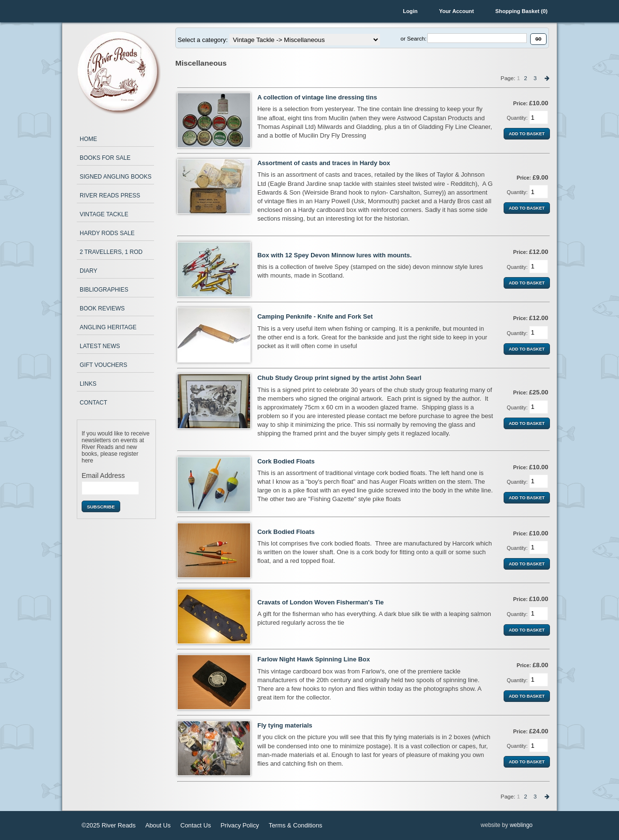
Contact (93, 403)
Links (88, 384)
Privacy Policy (240, 825)
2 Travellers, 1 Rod (111, 252)
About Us (158, 825)
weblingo (521, 825)
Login (410, 11)
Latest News (100, 346)
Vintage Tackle (104, 214)
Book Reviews (102, 308)
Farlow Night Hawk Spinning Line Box (314, 659)
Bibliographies (104, 290)
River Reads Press (110, 196)
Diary (88, 271)
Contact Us (196, 825)
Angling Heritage (108, 327)
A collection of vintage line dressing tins (317, 97)
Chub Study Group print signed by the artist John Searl (339, 378)
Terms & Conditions (295, 825)
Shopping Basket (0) (521, 11)
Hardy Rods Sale (107, 233)
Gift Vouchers (103, 365)
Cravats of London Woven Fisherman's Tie (321, 602)
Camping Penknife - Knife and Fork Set (315, 316)
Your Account (456, 11)
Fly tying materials (285, 725)
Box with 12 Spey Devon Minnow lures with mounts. (335, 255)
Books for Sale (105, 158)
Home (88, 139)
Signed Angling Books (116, 177)
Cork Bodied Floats (286, 461)
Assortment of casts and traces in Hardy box (324, 163)
